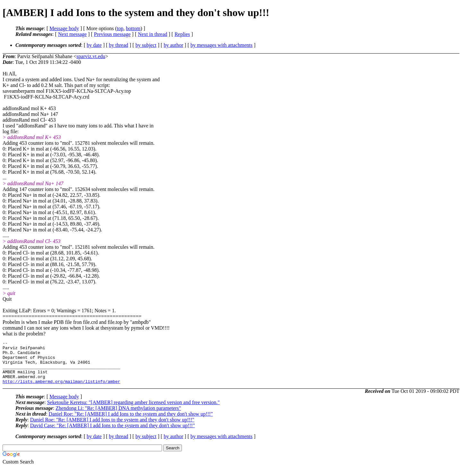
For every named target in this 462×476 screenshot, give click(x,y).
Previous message (112, 34)
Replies (182, 34)
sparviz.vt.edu (91, 56)
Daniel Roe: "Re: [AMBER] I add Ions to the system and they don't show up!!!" (131, 423)
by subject (146, 45)
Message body (64, 28)
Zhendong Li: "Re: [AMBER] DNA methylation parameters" (118, 417)
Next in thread (153, 34)
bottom (133, 28)
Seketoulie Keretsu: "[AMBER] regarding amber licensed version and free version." (133, 411)
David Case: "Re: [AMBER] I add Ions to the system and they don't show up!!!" (113, 434)
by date (94, 45)
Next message (72, 34)
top (120, 28)
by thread (119, 45)
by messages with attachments (222, 45)
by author (173, 45)
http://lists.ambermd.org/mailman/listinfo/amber (61, 390)
